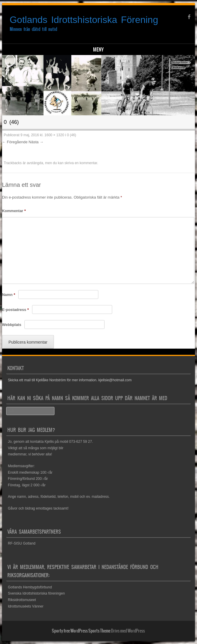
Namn (9, 295)
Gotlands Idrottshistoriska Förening (84, 20)
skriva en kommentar (81, 163)
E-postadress (15, 310)
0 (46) (71, 135)
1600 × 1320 (54, 135)
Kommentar (14, 211)
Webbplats (12, 325)
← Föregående (15, 142)
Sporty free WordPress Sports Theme (81, 631)
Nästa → (36, 142)
